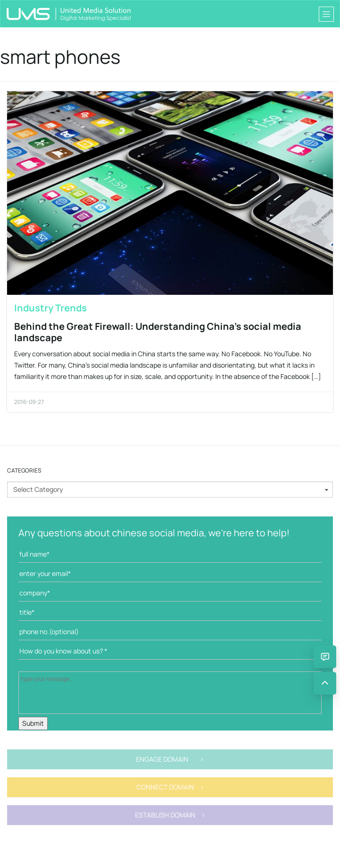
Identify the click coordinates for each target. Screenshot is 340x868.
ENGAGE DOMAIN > (170, 759)
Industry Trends (51, 308)
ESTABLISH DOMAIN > (170, 815)
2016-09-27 (29, 402)
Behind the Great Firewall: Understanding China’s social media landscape (158, 332)
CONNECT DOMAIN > (170, 787)
